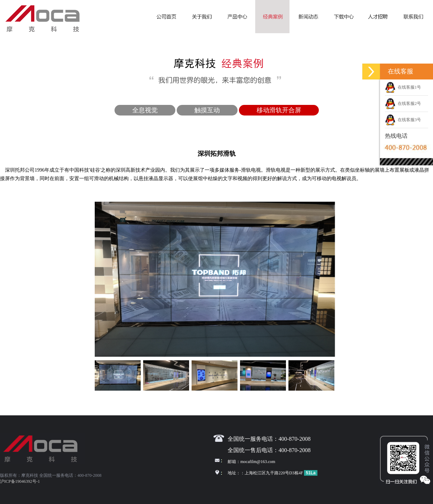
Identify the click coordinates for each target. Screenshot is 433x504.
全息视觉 (145, 110)
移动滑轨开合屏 (279, 110)
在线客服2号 (403, 103)
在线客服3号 (403, 120)
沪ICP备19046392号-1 (20, 481)
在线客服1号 (403, 87)
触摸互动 (207, 110)
